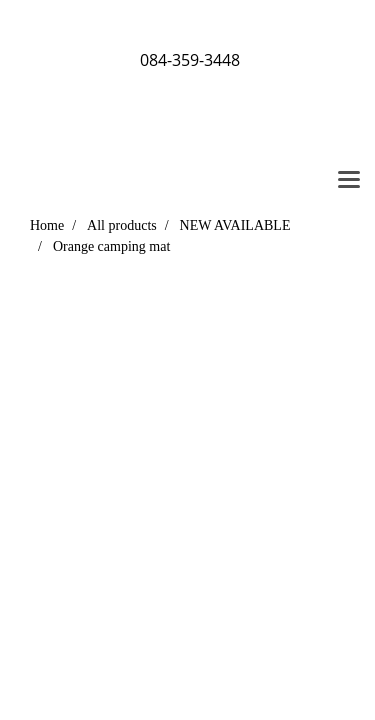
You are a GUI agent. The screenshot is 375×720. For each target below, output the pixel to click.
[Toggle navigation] (349, 181)
